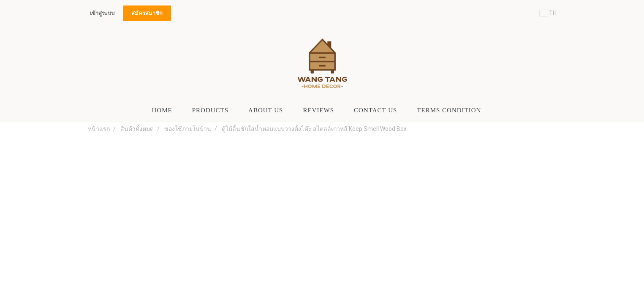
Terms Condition (449, 110)
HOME (162, 110)
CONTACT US (375, 110)
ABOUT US (266, 110)
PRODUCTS (210, 110)
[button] (498, 110)
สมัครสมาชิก (147, 13)
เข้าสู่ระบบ (102, 13)
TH (548, 13)
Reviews (318, 110)
